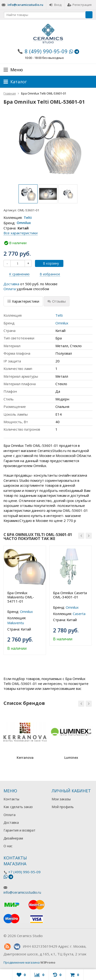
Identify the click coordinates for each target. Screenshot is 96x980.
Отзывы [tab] (57, 301)
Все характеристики (21, 233)
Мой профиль (63, 807)
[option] (28, 194)
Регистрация (79, 5)
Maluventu (16, 623)
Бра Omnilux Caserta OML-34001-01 (70, 595)
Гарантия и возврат (19, 830)
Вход (55, 5)
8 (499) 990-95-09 (46, 51)
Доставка (11, 284)
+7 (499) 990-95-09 (24, 872)
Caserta (79, 614)
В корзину (48, 263)
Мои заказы (61, 799)
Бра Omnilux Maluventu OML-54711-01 (21, 597)
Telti (28, 217)
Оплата (10, 289)
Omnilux (24, 223)
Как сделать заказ (18, 807)
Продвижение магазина (22, 962)
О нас (8, 846)
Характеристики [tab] (23, 301)
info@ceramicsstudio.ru (25, 5)
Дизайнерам (13, 838)
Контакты (11, 799)
